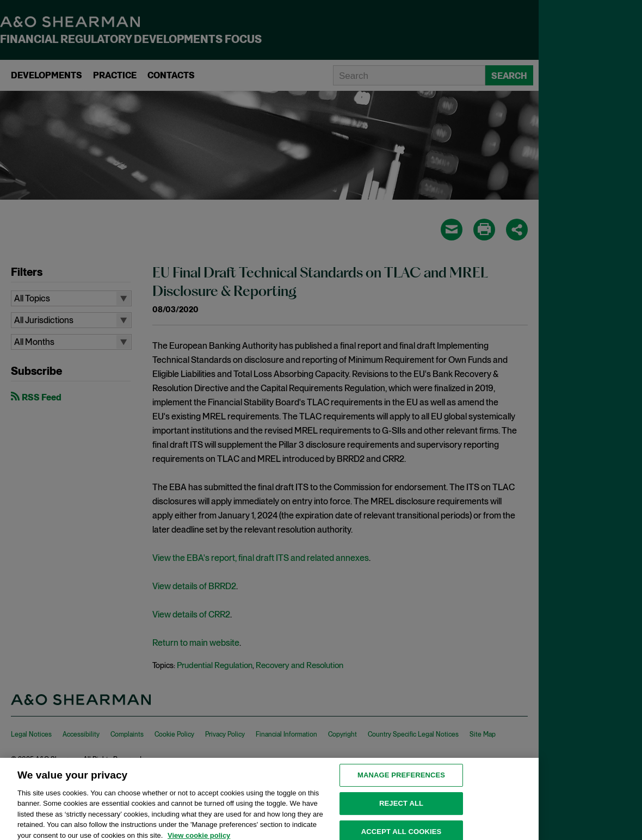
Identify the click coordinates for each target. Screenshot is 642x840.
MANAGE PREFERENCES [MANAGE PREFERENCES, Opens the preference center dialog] (401, 780)
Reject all (401, 809)
